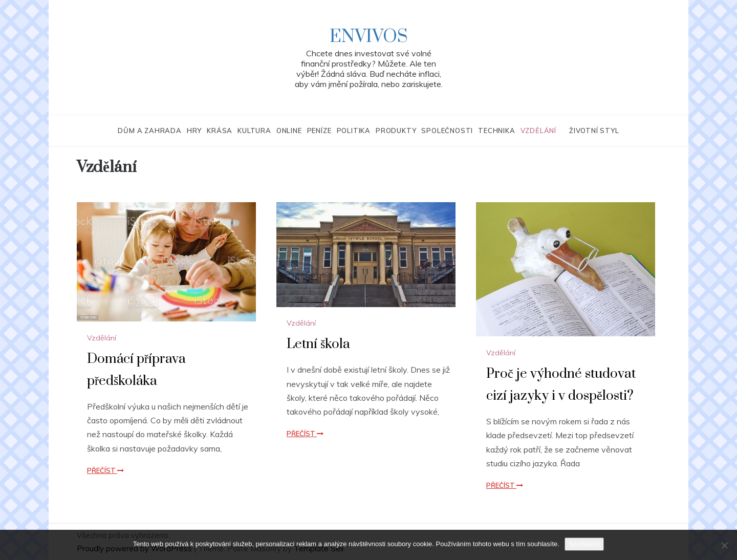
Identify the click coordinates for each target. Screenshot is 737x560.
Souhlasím (584, 544)
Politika (354, 131)
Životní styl (594, 131)
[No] (724, 545)
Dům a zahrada (149, 131)
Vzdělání (538, 131)
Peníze (319, 131)
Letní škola (318, 344)
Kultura (254, 131)
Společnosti (447, 131)
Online (289, 131)
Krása (220, 131)
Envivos (369, 37)
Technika (496, 131)
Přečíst (105, 470)
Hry (194, 131)
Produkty (396, 131)
